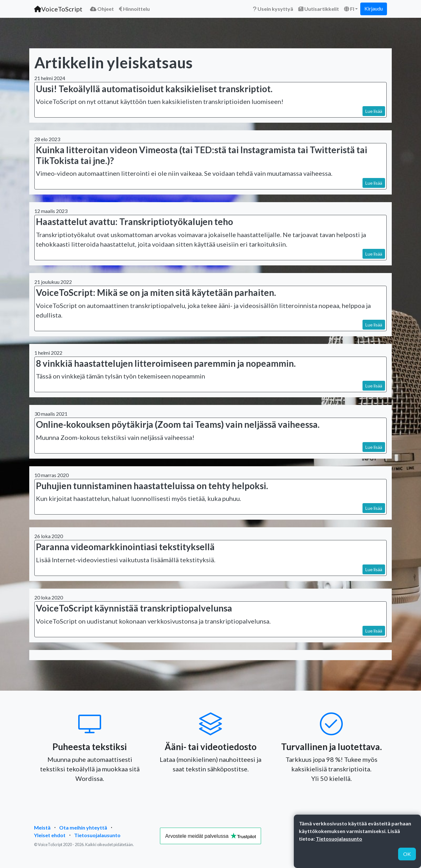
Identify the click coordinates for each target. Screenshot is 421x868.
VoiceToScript (58, 9)
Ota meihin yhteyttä (83, 827)
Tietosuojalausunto (97, 835)
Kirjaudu (374, 8)
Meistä (42, 827)
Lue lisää (374, 111)
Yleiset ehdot (50, 835)
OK (407, 854)
